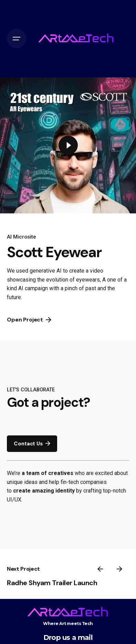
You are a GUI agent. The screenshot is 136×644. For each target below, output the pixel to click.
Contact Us (32, 444)
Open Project (29, 320)
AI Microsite (22, 237)
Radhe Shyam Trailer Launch (52, 583)
